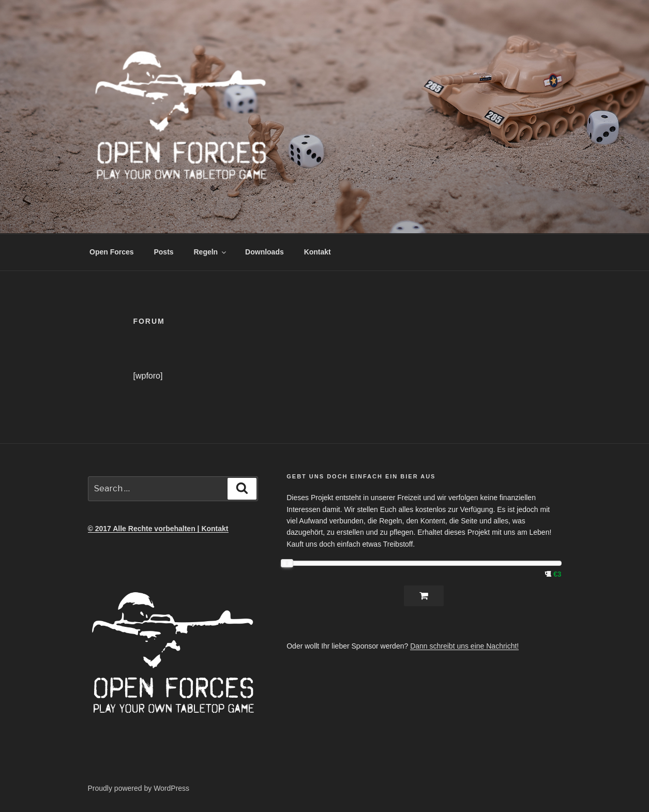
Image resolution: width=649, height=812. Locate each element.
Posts (163, 252)
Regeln (211, 252)
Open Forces (112, 252)
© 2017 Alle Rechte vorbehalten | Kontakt (158, 529)
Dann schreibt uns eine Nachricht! (464, 646)
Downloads (265, 252)
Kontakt (318, 252)
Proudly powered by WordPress (139, 788)
